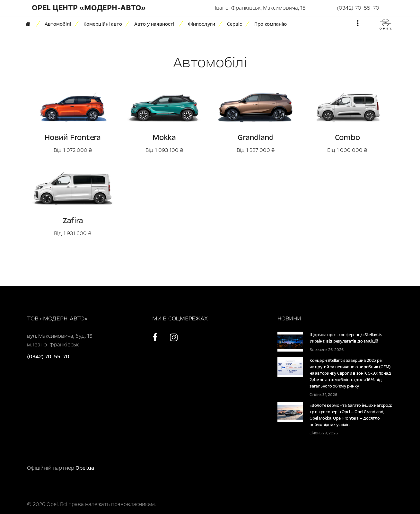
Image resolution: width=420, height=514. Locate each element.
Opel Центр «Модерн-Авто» (89, 8)
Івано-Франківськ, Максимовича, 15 (260, 8)
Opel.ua (85, 468)
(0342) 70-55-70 (358, 8)
